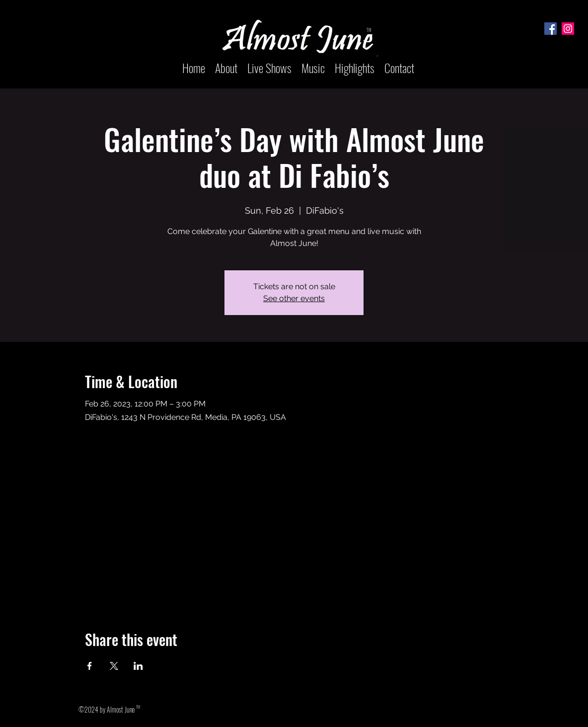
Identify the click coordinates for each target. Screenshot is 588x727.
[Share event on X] (114, 666)
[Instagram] (568, 29)
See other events (294, 298)
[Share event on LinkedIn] (138, 666)
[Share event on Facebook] (90, 666)
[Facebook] (551, 29)
